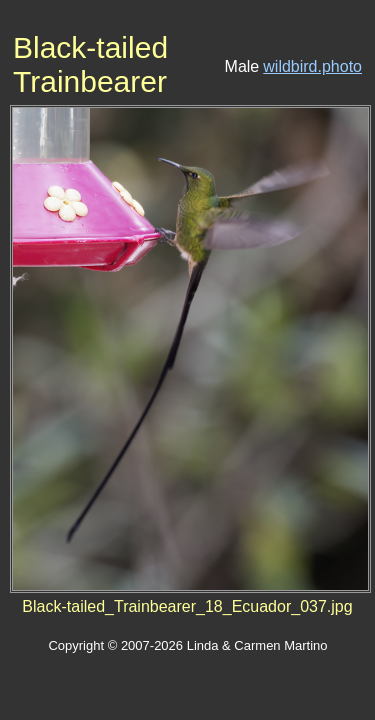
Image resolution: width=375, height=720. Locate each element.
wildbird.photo (312, 66)
